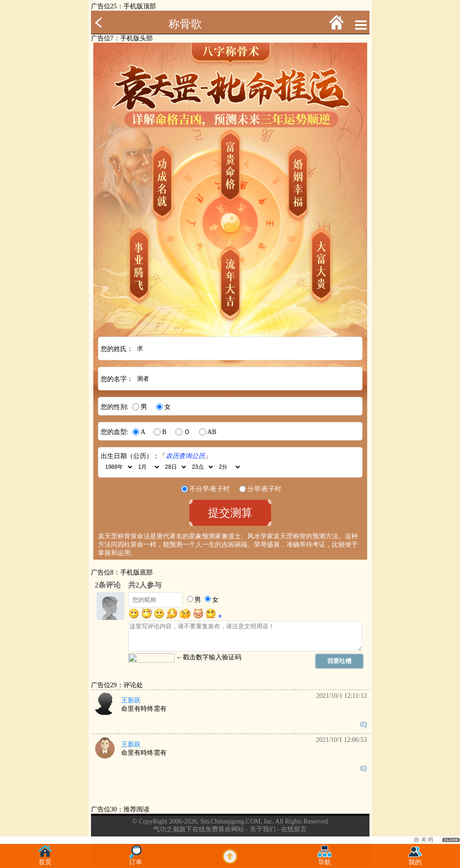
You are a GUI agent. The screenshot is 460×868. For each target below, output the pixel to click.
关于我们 (263, 829)
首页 (45, 859)
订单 (136, 859)
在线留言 (294, 829)
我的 (415, 859)
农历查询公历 (185, 456)
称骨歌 (185, 24)
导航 (324, 859)
